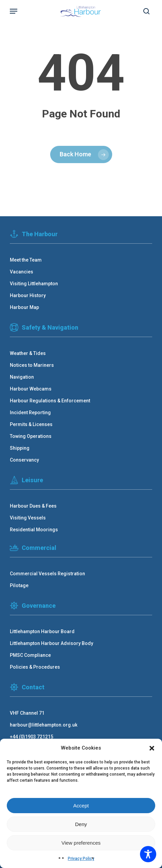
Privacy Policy (81, 859)
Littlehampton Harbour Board (42, 631)
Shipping (20, 448)
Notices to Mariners (32, 365)
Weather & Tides (28, 353)
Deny (81, 824)
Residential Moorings (34, 530)
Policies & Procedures (35, 667)
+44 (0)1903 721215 (32, 737)
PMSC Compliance (30, 655)
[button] (152, 748)
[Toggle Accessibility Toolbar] (148, 854)
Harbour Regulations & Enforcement (50, 401)
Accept (81, 806)
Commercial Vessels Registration (47, 574)
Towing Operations (31, 436)
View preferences (81, 843)
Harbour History (28, 295)
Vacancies (22, 272)
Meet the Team (26, 260)
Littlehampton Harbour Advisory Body (52, 643)
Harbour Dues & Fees (33, 506)
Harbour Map (24, 307)
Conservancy (24, 460)
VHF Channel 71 (27, 713)
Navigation (22, 377)
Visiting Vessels (28, 518)
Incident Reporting (30, 413)
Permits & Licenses (31, 424)
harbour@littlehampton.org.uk (44, 725)
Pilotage (19, 585)
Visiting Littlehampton (34, 284)
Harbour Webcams (31, 389)
